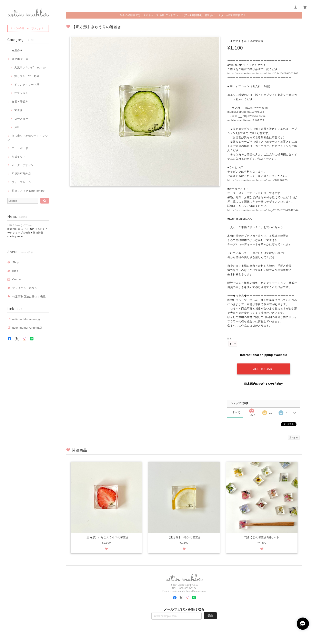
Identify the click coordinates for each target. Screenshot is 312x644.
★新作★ (17, 50)
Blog (15, 271)
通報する (294, 438)
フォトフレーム (21, 182)
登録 (210, 616)
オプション (21, 93)
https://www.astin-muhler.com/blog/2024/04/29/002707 (263, 73)
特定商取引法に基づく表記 (29, 297)
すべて (236, 412)
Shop (16, 262)
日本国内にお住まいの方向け (264, 384)
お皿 (17, 127)
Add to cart (263, 369)
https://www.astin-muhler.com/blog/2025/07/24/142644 (263, 210)
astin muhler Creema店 (27, 328)
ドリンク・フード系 (27, 85)
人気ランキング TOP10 (30, 68)
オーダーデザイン (23, 165)
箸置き (18, 110)
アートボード (20, 148)
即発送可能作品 (21, 174)
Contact (17, 279)
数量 (229, 339)
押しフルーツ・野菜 (27, 76)
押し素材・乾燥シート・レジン (28, 138)
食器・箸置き (20, 102)
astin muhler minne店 (26, 319)
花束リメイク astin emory (28, 191)
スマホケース (20, 59)
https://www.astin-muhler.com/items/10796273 (258, 180)
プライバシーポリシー (26, 288)
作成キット (19, 157)
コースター (21, 119)
